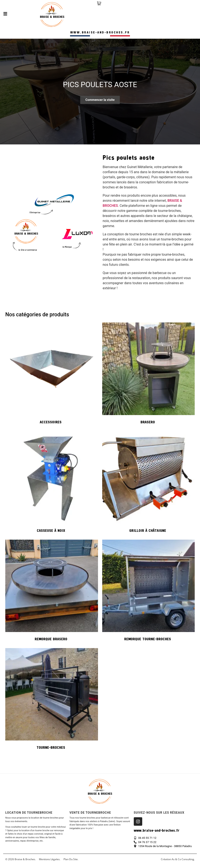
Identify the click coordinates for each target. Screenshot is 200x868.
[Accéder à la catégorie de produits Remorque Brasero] (52, 592)
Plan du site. (71, 859)
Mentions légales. (50, 859)
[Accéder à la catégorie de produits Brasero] (149, 375)
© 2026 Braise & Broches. (21, 859)
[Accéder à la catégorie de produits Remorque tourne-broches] (149, 592)
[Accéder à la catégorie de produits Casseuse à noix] (52, 483)
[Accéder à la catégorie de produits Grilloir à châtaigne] (149, 483)
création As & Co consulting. (178, 859)
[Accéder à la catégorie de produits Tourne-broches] (52, 700)
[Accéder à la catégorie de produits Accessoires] (52, 375)
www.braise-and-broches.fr (100, 33)
